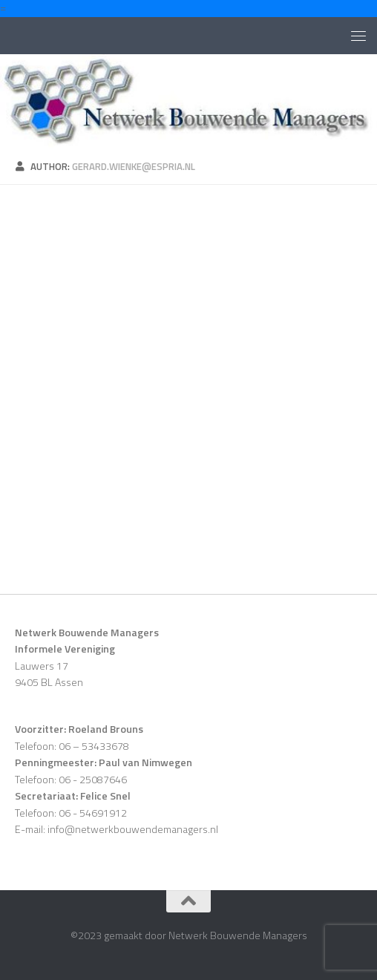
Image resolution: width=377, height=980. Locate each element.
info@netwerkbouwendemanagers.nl (133, 829)
